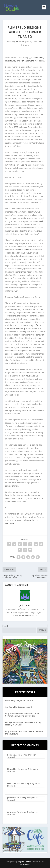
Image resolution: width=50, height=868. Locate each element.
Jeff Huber (20, 42)
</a (28, 615)
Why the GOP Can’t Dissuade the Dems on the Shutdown (24, 733)
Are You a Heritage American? (19, 707)
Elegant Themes (24, 861)
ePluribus (39, 58)
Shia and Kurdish (27, 250)
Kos (43, 61)
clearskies (12, 783)
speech (40, 221)
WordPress (25, 864)
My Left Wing (11, 61)
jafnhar (11, 798)
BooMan (11, 755)
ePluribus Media (27, 520)
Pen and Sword (27, 61)
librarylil (11, 769)
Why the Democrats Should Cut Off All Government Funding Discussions (22, 715)
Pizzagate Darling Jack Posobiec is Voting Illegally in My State (23, 724)
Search (5, 626)
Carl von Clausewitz (25, 306)
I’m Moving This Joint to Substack (20, 700)
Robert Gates (11, 99)
